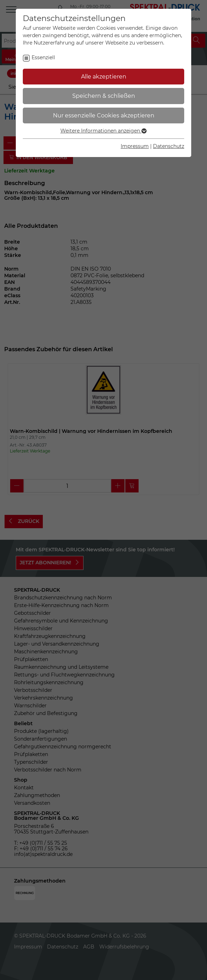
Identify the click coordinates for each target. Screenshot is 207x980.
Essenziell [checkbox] (43, 57)
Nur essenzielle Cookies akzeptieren (104, 115)
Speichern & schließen (104, 96)
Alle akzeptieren (104, 77)
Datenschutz (169, 146)
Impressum (135, 146)
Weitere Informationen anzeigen (103, 131)
